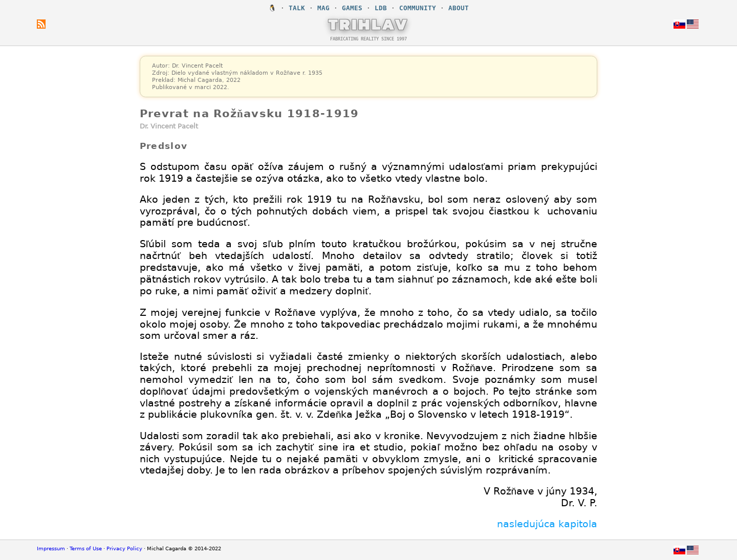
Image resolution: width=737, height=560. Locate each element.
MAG (323, 8)
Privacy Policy (124, 548)
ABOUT (459, 8)
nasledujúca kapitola (547, 524)
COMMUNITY (418, 8)
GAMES (352, 8)
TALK (297, 8)
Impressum (51, 548)
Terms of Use (86, 548)
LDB (381, 8)
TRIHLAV (369, 24)
